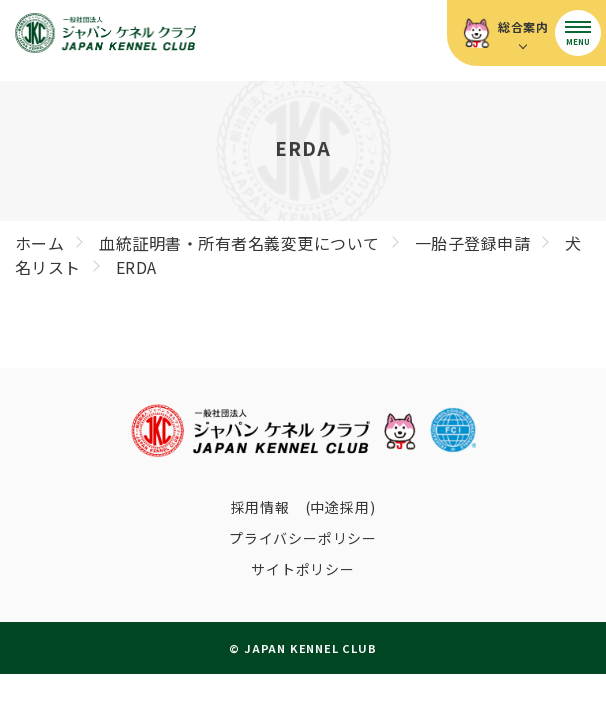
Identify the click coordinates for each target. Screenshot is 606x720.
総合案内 (523, 26)
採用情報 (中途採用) (303, 507)
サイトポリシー (303, 569)
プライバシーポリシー (303, 538)
